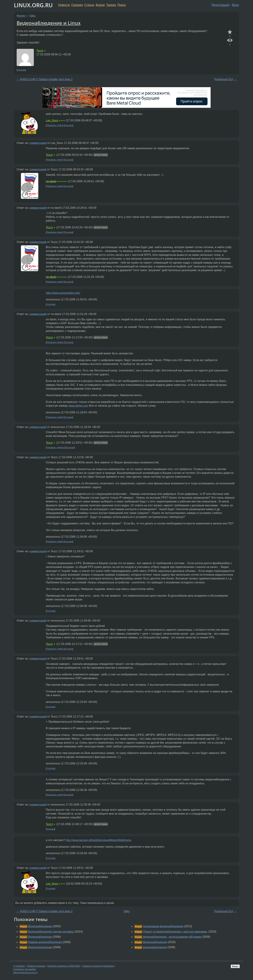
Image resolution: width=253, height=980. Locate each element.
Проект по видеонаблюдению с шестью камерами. (175, 932)
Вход (235, 5)
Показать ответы (55, 447)
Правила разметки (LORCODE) (64, 966)
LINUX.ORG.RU (33, 5)
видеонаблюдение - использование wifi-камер (172, 937)
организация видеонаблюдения (163, 926)
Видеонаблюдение (40, 926)
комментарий (38, 143)
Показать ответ (55, 125)
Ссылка (21, 70)
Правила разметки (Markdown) (98, 966)
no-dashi (51, 181)
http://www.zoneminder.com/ (63, 293)
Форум (100, 5)
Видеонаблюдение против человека (51, 932)
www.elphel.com (79, 406)
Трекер (111, 5)
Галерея (77, 5)
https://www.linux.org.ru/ (25, 973)
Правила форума (36, 966)
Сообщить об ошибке (25, 969)
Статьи (89, 5)
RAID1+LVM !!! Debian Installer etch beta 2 (46, 79)
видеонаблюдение (155, 947)
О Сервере (19, 966)
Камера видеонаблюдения (45, 942)
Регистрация (220, 5)
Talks (32, 16)
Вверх (235, 966)
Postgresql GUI (223, 79)
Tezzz (40, 51)
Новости (64, 5)
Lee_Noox (52, 120)
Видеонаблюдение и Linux (49, 23)
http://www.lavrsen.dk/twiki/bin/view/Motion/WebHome (98, 840)
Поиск (122, 5)
